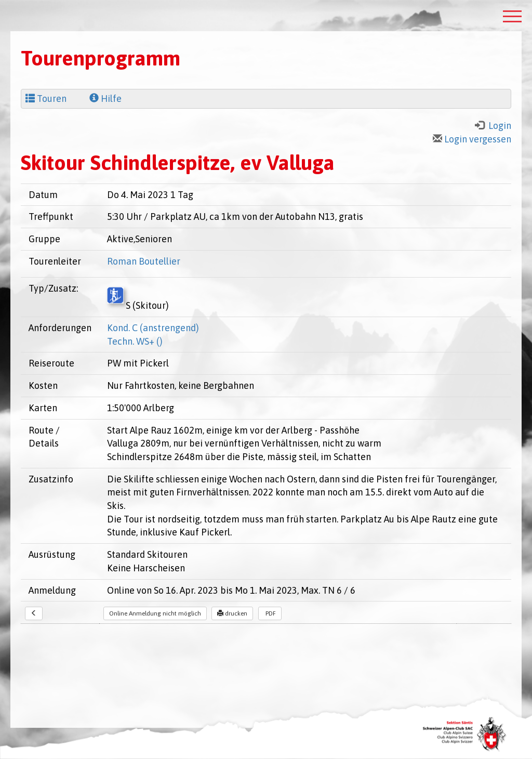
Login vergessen (472, 139)
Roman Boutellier (144, 261)
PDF (270, 613)
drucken (232, 613)
